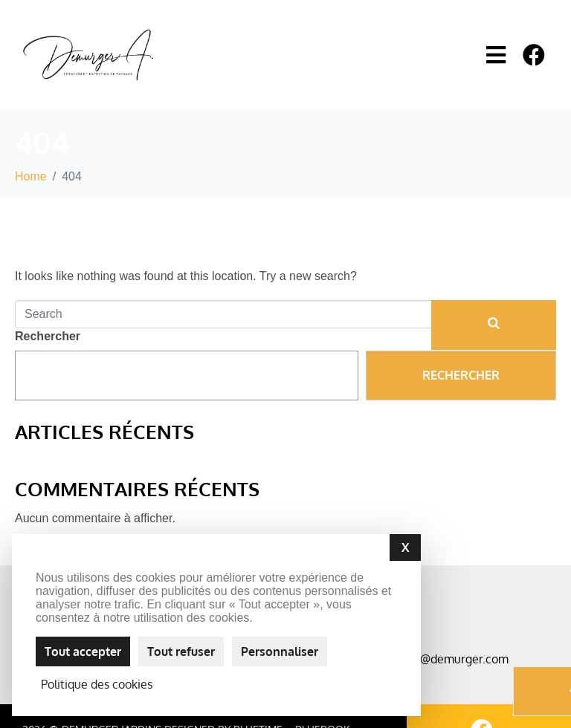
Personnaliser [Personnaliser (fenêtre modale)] (280, 651)
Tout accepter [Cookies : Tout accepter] (83, 651)
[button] (496, 55)
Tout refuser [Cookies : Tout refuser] (181, 651)
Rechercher (48, 336)
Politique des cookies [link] (97, 684)
